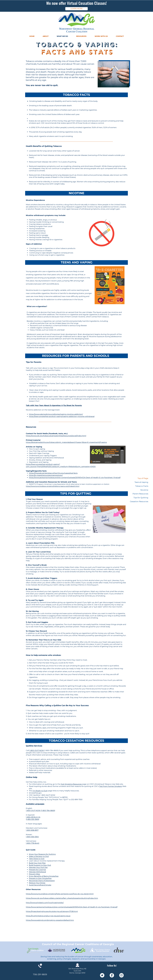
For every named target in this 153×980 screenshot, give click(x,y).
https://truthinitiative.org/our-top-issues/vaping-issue (48, 916)
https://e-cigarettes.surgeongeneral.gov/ (46, 475)
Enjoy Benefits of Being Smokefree (44, 876)
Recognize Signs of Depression (42, 881)
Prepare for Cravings (37, 870)
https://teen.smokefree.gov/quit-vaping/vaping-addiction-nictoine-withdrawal (62, 416)
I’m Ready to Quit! (40, 791)
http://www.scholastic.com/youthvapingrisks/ (45, 903)
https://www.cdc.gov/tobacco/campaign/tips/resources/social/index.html (56, 436)
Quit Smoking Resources (71, 784)
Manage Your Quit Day (38, 867)
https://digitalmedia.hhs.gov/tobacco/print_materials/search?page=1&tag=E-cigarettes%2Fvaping (66, 442)
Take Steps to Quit (37, 859)
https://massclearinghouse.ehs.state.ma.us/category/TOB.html (52, 911)
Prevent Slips (34, 874)
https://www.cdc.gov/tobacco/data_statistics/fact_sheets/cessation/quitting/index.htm (62, 898)
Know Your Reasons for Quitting (42, 854)
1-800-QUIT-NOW (37, 750)
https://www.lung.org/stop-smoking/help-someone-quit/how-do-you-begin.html (60, 894)
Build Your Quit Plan (37, 863)
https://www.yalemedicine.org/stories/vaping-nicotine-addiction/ (56, 414)
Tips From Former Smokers (111, 786)
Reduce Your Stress (37, 883)
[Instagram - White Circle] (121, 975)
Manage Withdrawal (37, 872)
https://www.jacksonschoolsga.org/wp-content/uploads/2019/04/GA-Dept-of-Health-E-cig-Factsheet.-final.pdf (75, 478)
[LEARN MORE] (76, 9)
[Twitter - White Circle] (102, 975)
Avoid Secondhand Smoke (40, 885)
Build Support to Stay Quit (40, 865)
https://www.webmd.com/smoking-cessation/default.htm (50, 920)
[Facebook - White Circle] (112, 975)
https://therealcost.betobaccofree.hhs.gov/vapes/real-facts (53, 473)
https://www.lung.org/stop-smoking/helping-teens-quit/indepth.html (53, 486)
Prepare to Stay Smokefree (40, 878)
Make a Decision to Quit (39, 856)
